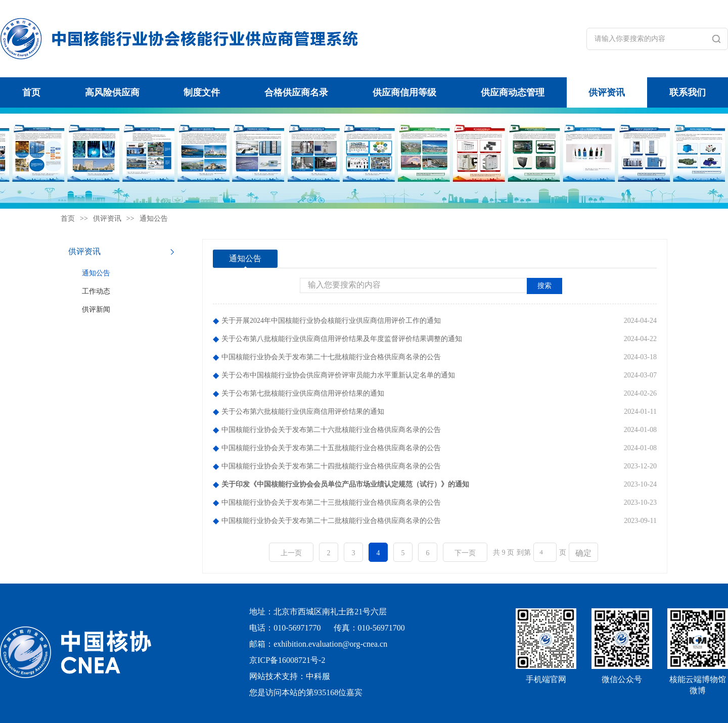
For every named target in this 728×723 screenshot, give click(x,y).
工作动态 (96, 291)
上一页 (291, 553)
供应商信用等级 (404, 92)
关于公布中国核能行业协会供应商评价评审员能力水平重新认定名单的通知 (338, 375)
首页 (31, 92)
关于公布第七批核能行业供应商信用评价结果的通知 (303, 393)
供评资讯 (607, 92)
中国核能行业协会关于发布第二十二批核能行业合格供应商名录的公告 (331, 521)
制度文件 (202, 92)
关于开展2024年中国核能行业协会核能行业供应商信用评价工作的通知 (331, 321)
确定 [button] (583, 553)
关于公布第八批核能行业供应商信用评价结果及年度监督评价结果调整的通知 (342, 339)
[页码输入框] (545, 552)
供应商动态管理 (513, 92)
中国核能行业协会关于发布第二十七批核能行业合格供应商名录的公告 (331, 357)
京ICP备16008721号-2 (287, 660)
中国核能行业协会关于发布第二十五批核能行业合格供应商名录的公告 (331, 448)
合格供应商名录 (296, 92)
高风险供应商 (112, 92)
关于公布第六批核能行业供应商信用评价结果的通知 (303, 412)
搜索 (544, 286)
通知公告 (154, 219)
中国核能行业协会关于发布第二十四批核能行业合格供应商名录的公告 (331, 466)
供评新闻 (96, 309)
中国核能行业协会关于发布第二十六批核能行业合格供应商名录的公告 (331, 430)
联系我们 (688, 92)
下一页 (465, 553)
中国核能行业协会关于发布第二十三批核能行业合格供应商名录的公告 (331, 502)
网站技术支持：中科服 (290, 676)
